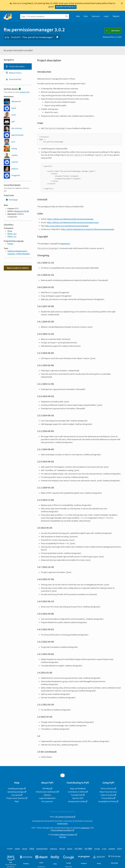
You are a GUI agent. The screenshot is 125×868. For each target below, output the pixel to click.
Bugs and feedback (78, 789)
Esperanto (112, 849)
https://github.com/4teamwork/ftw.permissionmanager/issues (73, 222)
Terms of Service (107, 789)
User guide (16, 795)
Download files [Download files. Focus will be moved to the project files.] (13, 79)
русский (97, 849)
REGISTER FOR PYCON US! (65, 7)
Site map (62, 837)
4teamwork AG (20, 211)
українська (53, 849)
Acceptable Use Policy (107, 802)
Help (78, 16)
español (17, 849)
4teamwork (65, 244)
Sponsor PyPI (78, 798)
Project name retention (16, 798)
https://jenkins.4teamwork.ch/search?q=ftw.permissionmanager (88, 229)
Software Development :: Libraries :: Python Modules (19, 252)
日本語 (32, 849)
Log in (106, 16)
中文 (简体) (78, 849)
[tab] (18, 66)
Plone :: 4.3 (12, 234)
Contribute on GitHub (77, 792)
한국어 (120, 849)
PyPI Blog (46, 789)
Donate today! (62, 824)
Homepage (12, 200)
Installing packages (16, 789)
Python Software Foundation (61, 830)
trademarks (85, 828)
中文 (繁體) (88, 849)
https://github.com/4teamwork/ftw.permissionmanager (70, 219)
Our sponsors (47, 802)
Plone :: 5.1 (12, 236)
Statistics (47, 795)
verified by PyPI (25, 92)
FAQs (17, 802)
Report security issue (108, 792)
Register (116, 16)
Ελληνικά (62, 849)
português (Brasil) (42, 849)
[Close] (122, 3)
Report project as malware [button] (18, 268)
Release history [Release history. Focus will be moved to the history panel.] (14, 73)
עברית (104, 849)
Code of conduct (107, 795)
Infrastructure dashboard (46, 792)
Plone (10, 231)
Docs (86, 16)
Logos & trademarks (47, 798)
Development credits (77, 802)
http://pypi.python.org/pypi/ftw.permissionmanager (67, 226)
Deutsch (70, 849)
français (25, 849)
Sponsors (96, 16)
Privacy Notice (107, 798)
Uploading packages (16, 792)
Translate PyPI (77, 795)
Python (10, 244)
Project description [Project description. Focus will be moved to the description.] (15, 66)
